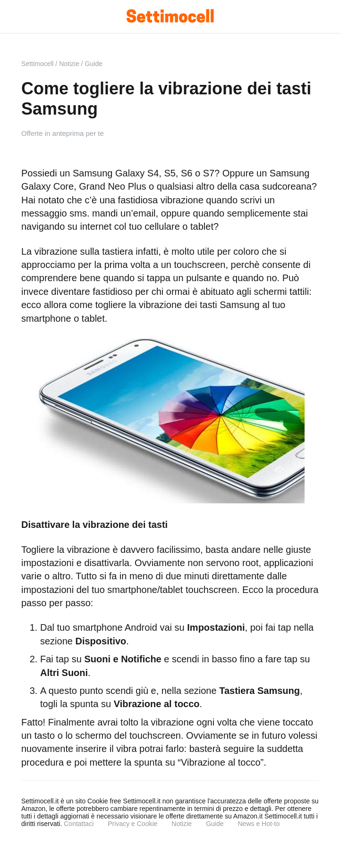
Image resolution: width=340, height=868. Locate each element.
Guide (215, 824)
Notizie (182, 824)
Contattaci (79, 824)
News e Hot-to (259, 824)
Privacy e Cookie (132, 824)
